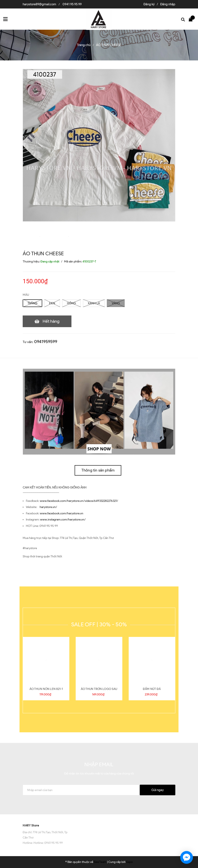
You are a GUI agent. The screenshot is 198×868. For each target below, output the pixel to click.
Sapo (129, 862)
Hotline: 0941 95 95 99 (48, 843)
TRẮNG (32, 303)
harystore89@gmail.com (39, 4)
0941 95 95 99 (72, 4)
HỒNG (71, 303)
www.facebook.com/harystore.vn (62, 513)
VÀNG (116, 303)
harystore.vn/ (48, 507)
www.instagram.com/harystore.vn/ (63, 520)
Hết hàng (51, 321)
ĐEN (52, 303)
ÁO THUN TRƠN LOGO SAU (99, 689)
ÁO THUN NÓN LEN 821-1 (46, 689)
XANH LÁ (94, 303)
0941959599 (46, 342)
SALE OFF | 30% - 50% (99, 624)
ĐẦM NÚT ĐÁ (152, 689)
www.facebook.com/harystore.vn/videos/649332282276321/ (79, 501)
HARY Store (31, 825)
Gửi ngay (158, 790)
